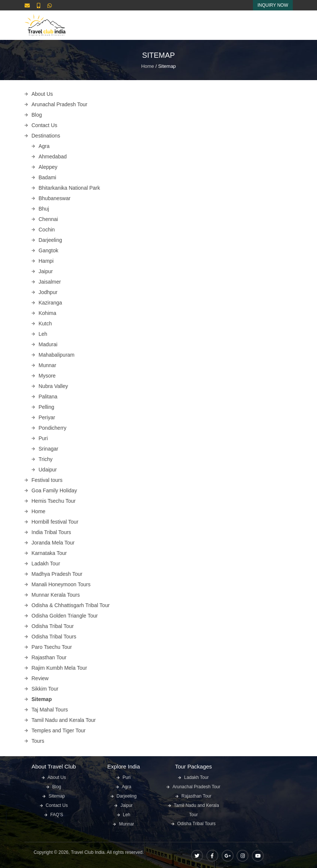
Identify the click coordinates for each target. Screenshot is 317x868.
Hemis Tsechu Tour (54, 501)
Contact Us (45, 125)
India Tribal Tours (51, 532)
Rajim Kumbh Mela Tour (59, 668)
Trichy (46, 459)
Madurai (48, 344)
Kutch (45, 323)
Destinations (46, 136)
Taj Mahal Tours (50, 710)
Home (148, 66)
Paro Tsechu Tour (52, 647)
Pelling (47, 407)
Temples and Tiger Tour (59, 730)
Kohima (47, 313)
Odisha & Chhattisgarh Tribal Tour (71, 605)
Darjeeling (50, 240)
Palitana (48, 397)
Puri (43, 438)
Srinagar (49, 449)
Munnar (47, 365)
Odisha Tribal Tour (53, 626)
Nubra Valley (53, 386)
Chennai (48, 219)
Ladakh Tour (46, 564)
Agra (44, 146)
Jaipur (46, 271)
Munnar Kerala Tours (56, 595)
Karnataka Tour (49, 553)
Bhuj (44, 209)
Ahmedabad (53, 157)
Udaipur (48, 470)
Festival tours (47, 480)
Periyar (47, 417)
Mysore (47, 376)
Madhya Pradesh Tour (57, 574)
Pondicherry (53, 428)
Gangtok (49, 250)
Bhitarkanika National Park (69, 188)
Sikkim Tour (45, 689)
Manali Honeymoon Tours (61, 584)
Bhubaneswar (55, 198)
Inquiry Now (273, 5)
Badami (47, 177)
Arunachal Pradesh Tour (60, 104)
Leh (43, 334)
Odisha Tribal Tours (54, 637)
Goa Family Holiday (54, 490)
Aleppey (48, 167)
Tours (38, 741)
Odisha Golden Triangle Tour (65, 616)
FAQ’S (57, 815)
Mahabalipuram (57, 355)
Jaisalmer (50, 282)
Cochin (47, 230)
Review (40, 678)
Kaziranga (50, 303)
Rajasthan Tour (49, 657)
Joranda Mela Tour (53, 543)
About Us (42, 94)
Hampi (46, 261)
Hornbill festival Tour (55, 522)
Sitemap (42, 699)
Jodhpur (48, 292)
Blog (37, 115)
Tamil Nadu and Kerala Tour (64, 720)
